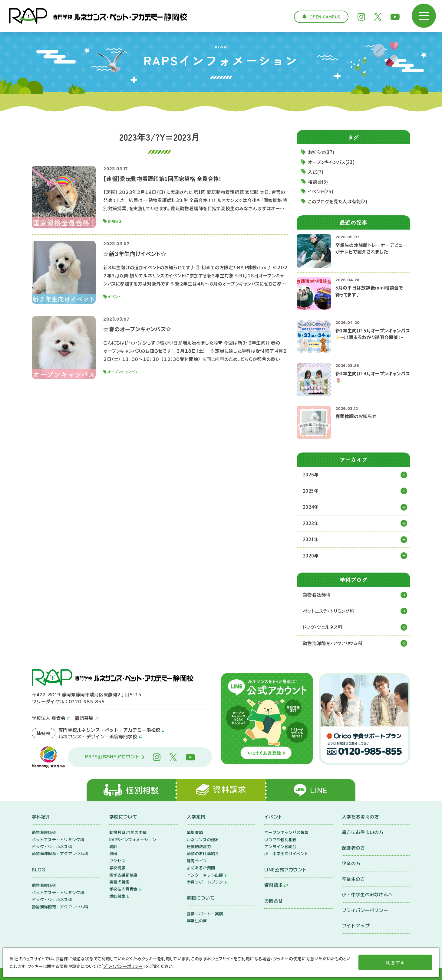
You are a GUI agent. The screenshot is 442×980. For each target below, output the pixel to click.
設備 (113, 853)
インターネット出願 (205, 875)
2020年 (311, 555)
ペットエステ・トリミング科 (328, 611)
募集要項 (195, 832)
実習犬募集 (119, 882)
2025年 (311, 491)
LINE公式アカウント (286, 869)
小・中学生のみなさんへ (367, 894)
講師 (113, 846)
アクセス (117, 861)
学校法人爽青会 (123, 889)
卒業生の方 (353, 879)
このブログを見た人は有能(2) (338, 201)
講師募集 (84, 718)
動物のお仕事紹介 (203, 853)
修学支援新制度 (123, 875)
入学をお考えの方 (360, 817)
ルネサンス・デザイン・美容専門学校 (98, 736)
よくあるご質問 (201, 868)
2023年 (311, 523)
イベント (274, 817)
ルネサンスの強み (203, 840)
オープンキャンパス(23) (331, 162)
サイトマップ (356, 925)
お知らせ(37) (321, 152)
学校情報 (117, 868)
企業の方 (351, 863)
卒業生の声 (197, 921)
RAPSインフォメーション (133, 840)
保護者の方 (353, 848)
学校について (123, 817)
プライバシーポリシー (365, 910)
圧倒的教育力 (199, 846)
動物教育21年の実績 (128, 832)
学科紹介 (41, 817)
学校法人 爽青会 (49, 718)
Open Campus (325, 17)
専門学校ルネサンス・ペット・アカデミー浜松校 (109, 730)
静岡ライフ (197, 861)
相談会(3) (318, 182)
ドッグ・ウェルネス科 (323, 627)
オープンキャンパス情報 (286, 832)
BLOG (38, 869)
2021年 (311, 539)
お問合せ (274, 901)
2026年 (311, 474)
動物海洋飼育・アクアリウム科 (333, 643)
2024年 (311, 507)
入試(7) (316, 172)
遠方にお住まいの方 (363, 832)
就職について (201, 898)
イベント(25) (321, 191)
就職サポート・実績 (205, 914)
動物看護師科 (317, 595)
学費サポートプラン (205, 882)
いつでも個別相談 (280, 840)
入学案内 (196, 817)
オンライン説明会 (280, 846)
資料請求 (274, 885)
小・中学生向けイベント (286, 853)
